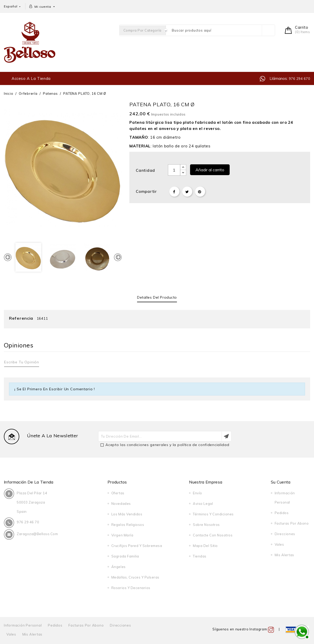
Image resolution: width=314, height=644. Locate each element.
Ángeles (119, 567)
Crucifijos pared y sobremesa (137, 546)
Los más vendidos (127, 514)
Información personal (23, 625)
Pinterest (200, 192)
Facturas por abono (292, 523)
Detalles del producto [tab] (157, 297)
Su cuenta (281, 482)
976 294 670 (299, 79)
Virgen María (122, 535)
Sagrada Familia (125, 556)
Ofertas (118, 493)
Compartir (174, 192)
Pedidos (282, 513)
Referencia (21, 318)
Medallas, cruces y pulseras (135, 577)
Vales (279, 544)
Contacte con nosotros (213, 535)
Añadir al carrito (210, 170)
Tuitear (187, 192)
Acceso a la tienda (31, 78)
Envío (198, 493)
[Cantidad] (174, 170)
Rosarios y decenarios (131, 588)
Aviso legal (203, 504)
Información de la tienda (29, 482)
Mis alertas (284, 555)
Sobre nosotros (206, 525)
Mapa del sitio (205, 546)
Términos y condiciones (213, 514)
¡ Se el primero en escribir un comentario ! (55, 389)
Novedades (121, 504)
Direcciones (285, 534)
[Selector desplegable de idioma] (13, 6)
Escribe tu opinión (22, 362)
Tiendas (200, 556)
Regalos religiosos (128, 525)
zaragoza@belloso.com (37, 534)
